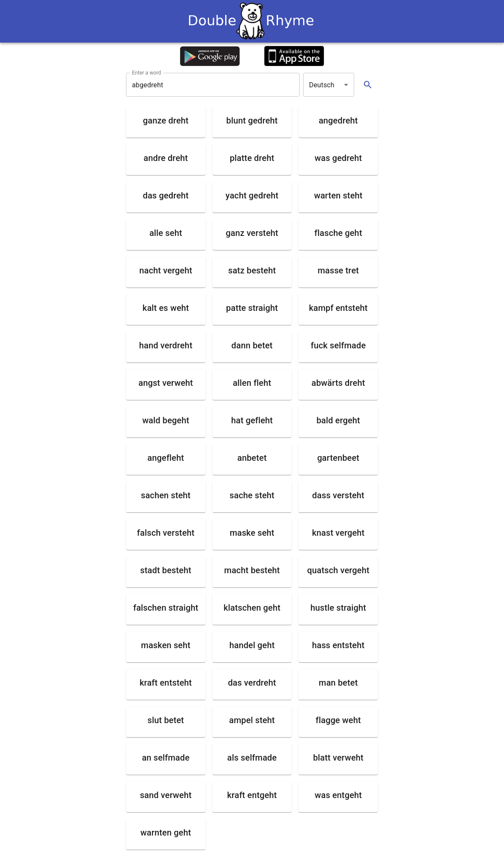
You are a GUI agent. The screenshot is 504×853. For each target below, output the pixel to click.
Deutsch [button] (322, 85)
